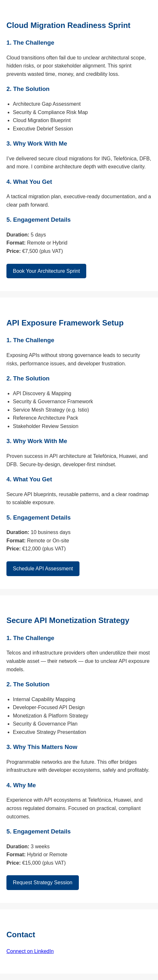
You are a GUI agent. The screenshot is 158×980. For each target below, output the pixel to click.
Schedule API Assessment (43, 569)
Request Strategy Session (43, 882)
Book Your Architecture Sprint (46, 271)
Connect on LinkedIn (30, 951)
